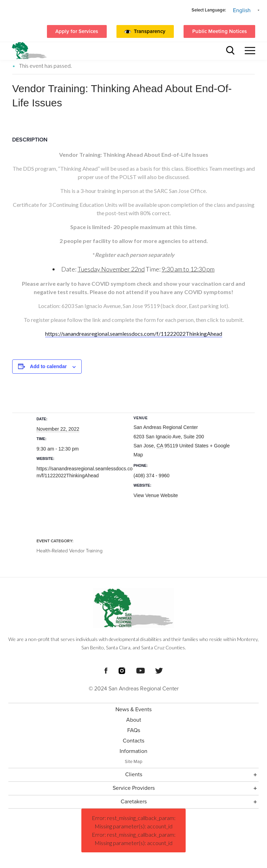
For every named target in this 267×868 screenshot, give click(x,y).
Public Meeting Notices (220, 31)
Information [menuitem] (133, 751)
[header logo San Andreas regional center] (29, 51)
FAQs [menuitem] (134, 730)
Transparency (150, 31)
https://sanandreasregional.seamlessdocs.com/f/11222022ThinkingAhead (134, 334)
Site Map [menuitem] (133, 762)
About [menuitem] (134, 720)
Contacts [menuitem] (133, 741)
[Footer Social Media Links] (106, 670)
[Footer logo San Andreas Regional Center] (133, 608)
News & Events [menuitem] (133, 709)
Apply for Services (77, 31)
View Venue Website (156, 495)
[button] (151, 32)
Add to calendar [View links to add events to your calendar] (48, 366)
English (242, 10)
